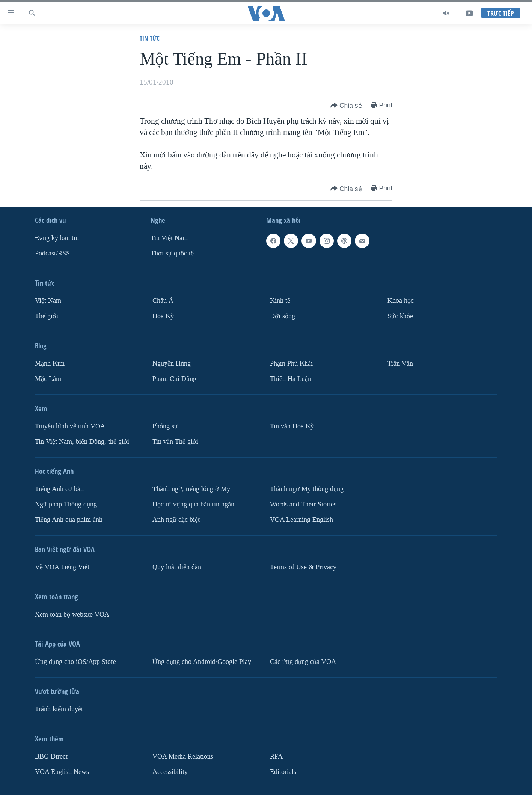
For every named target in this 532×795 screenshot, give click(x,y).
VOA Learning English (301, 520)
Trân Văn (400, 363)
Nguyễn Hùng (172, 363)
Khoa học (401, 301)
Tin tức (150, 38)
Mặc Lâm (48, 379)
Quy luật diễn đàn (177, 567)
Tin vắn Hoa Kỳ (292, 426)
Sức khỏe (400, 316)
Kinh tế (280, 301)
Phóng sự (165, 426)
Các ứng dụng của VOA (303, 662)
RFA (276, 756)
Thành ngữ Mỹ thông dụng (307, 489)
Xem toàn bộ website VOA (72, 614)
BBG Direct (51, 756)
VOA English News (62, 772)
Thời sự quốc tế (172, 253)
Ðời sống (283, 316)
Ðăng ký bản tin (57, 238)
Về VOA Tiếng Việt (62, 567)
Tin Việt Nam (169, 238)
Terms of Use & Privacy (303, 567)
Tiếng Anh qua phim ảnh (69, 520)
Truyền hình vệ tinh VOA (70, 426)
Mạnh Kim (50, 363)
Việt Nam (48, 301)
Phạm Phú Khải (291, 363)
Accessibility (170, 772)
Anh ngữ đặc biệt (176, 520)
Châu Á (163, 301)
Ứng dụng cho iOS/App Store (75, 662)
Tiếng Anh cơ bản (59, 489)
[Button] (346, 106)
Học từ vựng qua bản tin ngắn (193, 504)
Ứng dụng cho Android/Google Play (202, 662)
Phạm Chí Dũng (174, 379)
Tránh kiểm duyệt (59, 709)
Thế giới (47, 316)
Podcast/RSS (52, 253)
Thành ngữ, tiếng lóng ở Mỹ (191, 489)
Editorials (283, 772)
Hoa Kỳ (163, 316)
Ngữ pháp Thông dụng (66, 504)
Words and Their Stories (303, 504)
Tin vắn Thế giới (175, 442)
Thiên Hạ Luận (291, 379)
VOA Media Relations (183, 756)
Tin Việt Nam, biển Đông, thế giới (82, 442)
